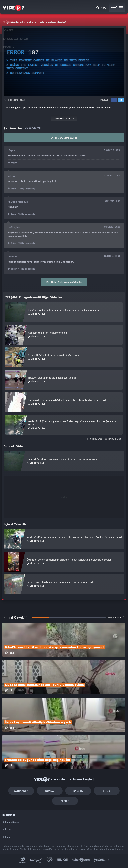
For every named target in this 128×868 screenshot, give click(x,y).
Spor (107, 791)
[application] (64, 62)
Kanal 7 (23, 860)
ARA (101, 8)
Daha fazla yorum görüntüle (64, 282)
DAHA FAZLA (116, 617)
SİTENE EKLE (95, 439)
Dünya (50, 791)
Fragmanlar (21, 791)
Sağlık (78, 791)
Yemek (65, 801)
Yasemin (101, 860)
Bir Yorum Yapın (64, 138)
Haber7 (81, 860)
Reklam (7, 829)
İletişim (6, 837)
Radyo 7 (36, 860)
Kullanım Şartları (11, 822)
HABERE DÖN (113, 439)
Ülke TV (62, 860)
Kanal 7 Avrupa (50, 860)
